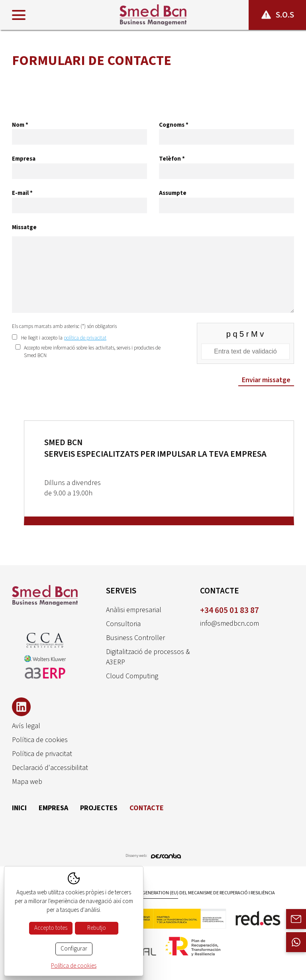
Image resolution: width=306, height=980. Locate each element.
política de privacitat (85, 338)
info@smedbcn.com (229, 624)
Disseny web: (153, 856)
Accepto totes (51, 928)
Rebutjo (97, 928)
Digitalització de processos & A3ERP (148, 657)
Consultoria (123, 624)
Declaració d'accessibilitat (50, 768)
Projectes (99, 808)
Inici (19, 808)
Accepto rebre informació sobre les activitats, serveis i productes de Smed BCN (92, 352)
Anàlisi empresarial (134, 610)
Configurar (74, 949)
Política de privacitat (42, 754)
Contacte (147, 808)
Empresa (53, 808)
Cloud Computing (132, 676)
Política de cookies (40, 740)
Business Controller (135, 638)
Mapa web (27, 782)
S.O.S (277, 15)
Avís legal (26, 726)
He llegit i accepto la (64, 338)
